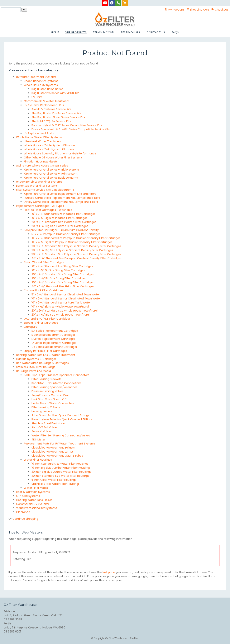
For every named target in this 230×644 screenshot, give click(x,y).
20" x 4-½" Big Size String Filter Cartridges (59, 278)
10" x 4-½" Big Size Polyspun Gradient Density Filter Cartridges (72, 242)
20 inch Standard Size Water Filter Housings (60, 476)
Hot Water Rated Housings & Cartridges (42, 363)
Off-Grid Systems (28, 496)
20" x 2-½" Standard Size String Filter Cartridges (63, 274)
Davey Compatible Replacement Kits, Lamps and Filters (61, 202)
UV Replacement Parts (39, 133)
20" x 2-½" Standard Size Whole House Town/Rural (65, 311)
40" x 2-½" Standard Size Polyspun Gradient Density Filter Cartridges (77, 258)
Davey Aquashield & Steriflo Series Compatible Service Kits (71, 129)
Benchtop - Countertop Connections (56, 383)
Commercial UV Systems (33, 504)
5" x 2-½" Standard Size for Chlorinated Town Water (66, 294)
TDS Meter (38, 440)
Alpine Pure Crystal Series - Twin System (51, 174)
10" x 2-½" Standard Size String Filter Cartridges (62, 266)
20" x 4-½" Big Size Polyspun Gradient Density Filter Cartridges (72, 250)
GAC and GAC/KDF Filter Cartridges (47, 319)
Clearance (23, 512)
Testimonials (130, 32)
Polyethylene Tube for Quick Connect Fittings (62, 419)
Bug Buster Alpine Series (47, 89)
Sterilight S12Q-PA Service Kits (51, 121)
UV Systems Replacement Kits (44, 105)
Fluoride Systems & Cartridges (36, 359)
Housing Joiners (42, 411)
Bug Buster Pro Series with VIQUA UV (55, 93)
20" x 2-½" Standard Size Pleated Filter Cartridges (64, 222)
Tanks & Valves (42, 431)
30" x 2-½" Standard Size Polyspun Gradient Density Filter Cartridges (76, 254)
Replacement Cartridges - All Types (40, 206)
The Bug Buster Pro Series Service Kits (56, 113)
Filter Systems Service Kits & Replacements (45, 190)
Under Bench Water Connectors (53, 403)
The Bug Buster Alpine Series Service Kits (58, 117)
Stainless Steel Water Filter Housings (55, 484)
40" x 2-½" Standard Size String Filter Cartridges (63, 286)
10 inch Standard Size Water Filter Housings (60, 464)
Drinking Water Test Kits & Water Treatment (46, 355)
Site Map (134, 638)
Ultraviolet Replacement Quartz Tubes (57, 456)
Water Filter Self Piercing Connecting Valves (61, 435)
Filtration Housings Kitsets (41, 162)
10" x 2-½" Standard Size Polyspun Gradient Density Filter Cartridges (76, 238)
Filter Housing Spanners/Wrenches (54, 387)
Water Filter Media (36, 488)
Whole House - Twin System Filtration (49, 149)
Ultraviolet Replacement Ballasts (53, 448)
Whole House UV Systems (41, 85)
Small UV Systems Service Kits (51, 109)
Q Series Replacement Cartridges (54, 343)
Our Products (76, 32)
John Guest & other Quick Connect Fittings (60, 415)
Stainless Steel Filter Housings (36, 367)
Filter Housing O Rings (46, 407)
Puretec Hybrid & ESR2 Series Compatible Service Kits (67, 125)
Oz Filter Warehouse (117, 638)
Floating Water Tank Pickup (34, 500)
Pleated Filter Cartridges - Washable (48, 210)
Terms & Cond (104, 32)
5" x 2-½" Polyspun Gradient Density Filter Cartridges (66, 234)
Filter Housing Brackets (46, 379)
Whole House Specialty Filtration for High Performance (60, 153)
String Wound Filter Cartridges (44, 262)
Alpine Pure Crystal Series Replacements (51, 178)
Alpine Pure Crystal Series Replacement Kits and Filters (60, 194)
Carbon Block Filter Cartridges (44, 290)
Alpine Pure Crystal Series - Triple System (51, 170)
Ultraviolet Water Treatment (43, 141)
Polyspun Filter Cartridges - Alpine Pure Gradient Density (61, 230)
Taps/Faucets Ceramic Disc (50, 395)
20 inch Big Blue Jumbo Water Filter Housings (61, 472)
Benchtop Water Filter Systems (37, 186)
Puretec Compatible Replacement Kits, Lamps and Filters (62, 198)
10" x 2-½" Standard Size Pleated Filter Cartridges (63, 214)
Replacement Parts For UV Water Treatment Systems (60, 444)
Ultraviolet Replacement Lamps (53, 452)
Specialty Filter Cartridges (41, 323)
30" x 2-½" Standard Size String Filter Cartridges (63, 282)
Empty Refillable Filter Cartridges (45, 351)
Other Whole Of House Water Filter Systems (53, 157)
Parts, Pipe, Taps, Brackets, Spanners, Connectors (57, 375)
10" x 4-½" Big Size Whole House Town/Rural (60, 307)
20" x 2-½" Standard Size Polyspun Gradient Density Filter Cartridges (76, 246)
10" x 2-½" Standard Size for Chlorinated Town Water (66, 298)
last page (109, 572)
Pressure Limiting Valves (47, 391)
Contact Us (156, 32)
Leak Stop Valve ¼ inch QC (49, 399)
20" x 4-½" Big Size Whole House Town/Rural (60, 315)
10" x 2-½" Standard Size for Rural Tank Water (61, 303)
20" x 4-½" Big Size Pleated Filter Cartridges (60, 226)
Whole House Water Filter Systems (39, 137)
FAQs (175, 32)
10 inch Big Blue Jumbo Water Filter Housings (61, 468)
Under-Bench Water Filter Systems (39, 182)
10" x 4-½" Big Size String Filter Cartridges (58, 270)
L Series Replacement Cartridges (53, 339)
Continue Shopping (25, 519)
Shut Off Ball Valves (45, 427)
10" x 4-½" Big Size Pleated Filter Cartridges (59, 218)
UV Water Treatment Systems (36, 77)
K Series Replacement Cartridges (53, 335)
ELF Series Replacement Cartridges (55, 331)
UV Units (37, 97)
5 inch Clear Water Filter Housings (54, 480)
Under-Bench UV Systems (41, 81)
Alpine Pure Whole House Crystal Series (42, 166)
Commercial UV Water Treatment (47, 101)
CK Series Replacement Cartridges (55, 347)
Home (55, 32)
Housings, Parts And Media (34, 371)
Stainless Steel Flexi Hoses (49, 423)
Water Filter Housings (38, 460)
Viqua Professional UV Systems (37, 508)
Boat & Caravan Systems (33, 492)
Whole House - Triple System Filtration (49, 145)
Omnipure (31, 327)
